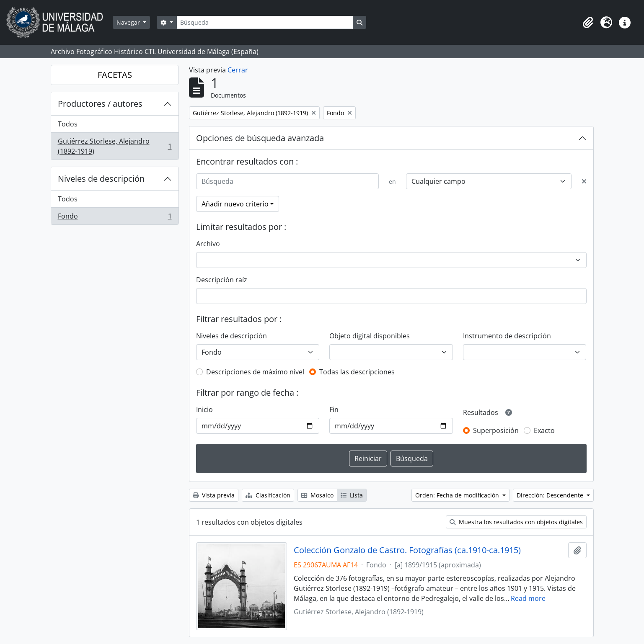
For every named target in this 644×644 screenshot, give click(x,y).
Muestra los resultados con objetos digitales (516, 522)
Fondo (115, 218)
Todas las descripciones (357, 372)
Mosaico (317, 495)
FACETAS (115, 75)
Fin (334, 410)
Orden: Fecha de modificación (458, 495)
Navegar (129, 22)
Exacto (544, 430)
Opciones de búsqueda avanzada (260, 138)
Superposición (496, 430)
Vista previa (214, 495)
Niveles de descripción (101, 179)
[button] (588, 23)
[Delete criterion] (584, 181)
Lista (352, 495)
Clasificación (268, 495)
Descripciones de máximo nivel (255, 372)
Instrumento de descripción (507, 336)
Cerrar (238, 70)
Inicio (204, 410)
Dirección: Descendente (551, 495)
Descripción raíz (222, 280)
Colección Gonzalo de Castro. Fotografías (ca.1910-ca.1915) (407, 550)
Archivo (208, 244)
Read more (528, 598)
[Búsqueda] (265, 22)
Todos (68, 124)
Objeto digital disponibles (370, 336)
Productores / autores (100, 104)
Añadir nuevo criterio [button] (235, 204)
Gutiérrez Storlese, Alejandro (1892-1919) (115, 146)
